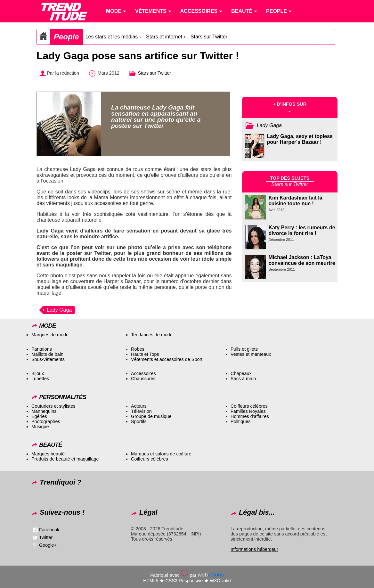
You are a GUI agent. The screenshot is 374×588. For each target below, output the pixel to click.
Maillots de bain (47, 354)
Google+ (48, 545)
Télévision (141, 411)
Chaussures (143, 379)
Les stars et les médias (112, 37)
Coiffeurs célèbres (249, 406)
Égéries (39, 416)
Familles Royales (248, 411)
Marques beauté (48, 454)
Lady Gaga (59, 310)
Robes (138, 349)
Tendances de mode (152, 335)
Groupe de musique (151, 416)
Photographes (46, 421)
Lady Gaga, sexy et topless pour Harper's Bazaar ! (300, 139)
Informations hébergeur (254, 549)
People (66, 37)
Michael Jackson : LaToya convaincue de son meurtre (302, 260)
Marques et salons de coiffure (161, 454)
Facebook (49, 530)
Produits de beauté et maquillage (65, 459)
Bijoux (38, 373)
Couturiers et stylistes (53, 406)
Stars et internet (164, 37)
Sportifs (139, 421)
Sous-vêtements (48, 359)
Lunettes (40, 379)
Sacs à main (243, 379)
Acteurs (139, 406)
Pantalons (42, 349)
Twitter (46, 537)
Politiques (240, 421)
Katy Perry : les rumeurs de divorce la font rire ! (302, 230)
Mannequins (44, 411)
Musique (40, 427)
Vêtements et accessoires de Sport (167, 359)
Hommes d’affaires (250, 416)
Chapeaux (241, 373)
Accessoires (143, 373)
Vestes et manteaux (251, 354)
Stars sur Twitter (209, 37)
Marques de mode (50, 335)
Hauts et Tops (145, 354)
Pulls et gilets (244, 349)
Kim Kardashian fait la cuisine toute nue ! (296, 201)
